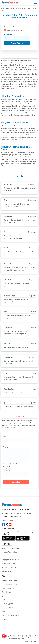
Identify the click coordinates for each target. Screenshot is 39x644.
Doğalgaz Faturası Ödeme (11, 560)
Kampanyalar (7, 571)
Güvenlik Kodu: (8, 467)
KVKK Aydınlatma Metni (11, 615)
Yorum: (5, 447)
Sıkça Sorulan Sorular (10, 584)
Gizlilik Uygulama (8, 604)
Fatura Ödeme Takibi (9, 580)
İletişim (5, 619)
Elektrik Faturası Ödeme (11, 556)
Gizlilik (4, 600)
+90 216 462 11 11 (11, 520)
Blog (4, 596)
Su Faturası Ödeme (9, 564)
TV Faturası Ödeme (9, 568)
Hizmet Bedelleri (8, 588)
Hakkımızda (6, 611)
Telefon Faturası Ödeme (11, 548)
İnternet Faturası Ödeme (11, 552)
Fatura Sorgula (17, 43)
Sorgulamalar (7, 592)
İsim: (4, 437)
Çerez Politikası (8, 608)
